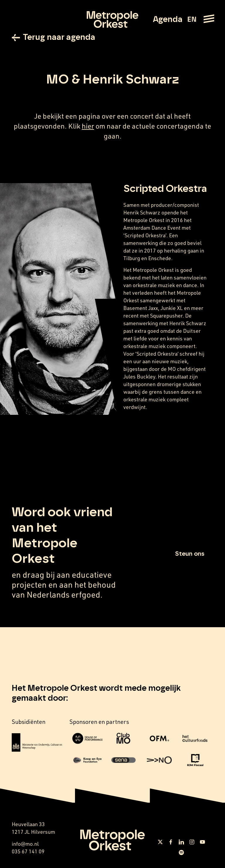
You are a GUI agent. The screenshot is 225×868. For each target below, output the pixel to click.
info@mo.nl (25, 844)
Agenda (168, 20)
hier (88, 126)
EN (192, 20)
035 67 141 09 (28, 851)
